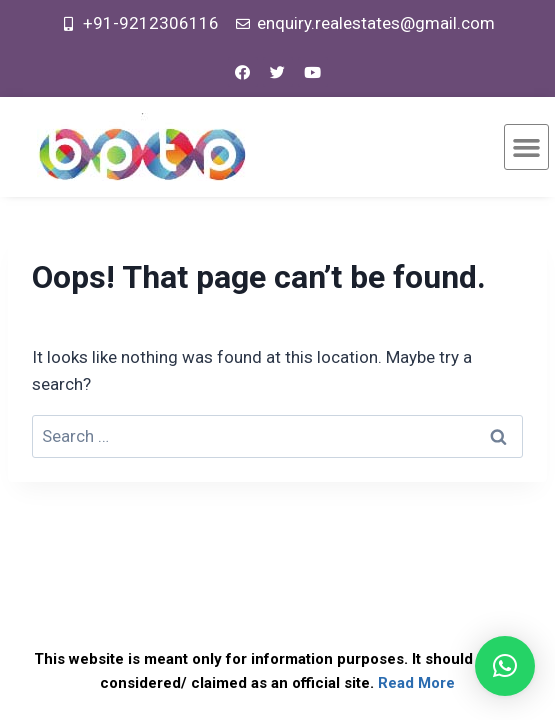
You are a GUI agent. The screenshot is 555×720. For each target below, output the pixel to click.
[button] (527, 147)
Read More (416, 683)
